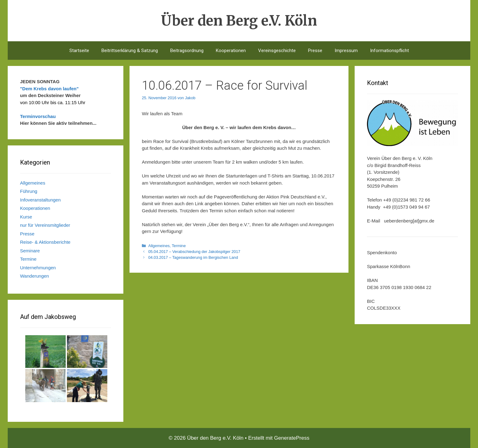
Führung (29, 191)
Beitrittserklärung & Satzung (130, 51)
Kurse (26, 217)
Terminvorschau (38, 116)
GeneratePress (292, 438)
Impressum (346, 51)
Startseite (79, 51)
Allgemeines (159, 246)
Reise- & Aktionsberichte (45, 242)
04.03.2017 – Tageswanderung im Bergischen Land (193, 257)
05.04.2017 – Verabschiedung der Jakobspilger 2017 (194, 252)
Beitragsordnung (187, 51)
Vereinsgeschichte (277, 51)
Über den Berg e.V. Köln (239, 21)
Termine (179, 246)
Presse (315, 51)
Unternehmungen (38, 268)
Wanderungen (35, 276)
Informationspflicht (389, 51)
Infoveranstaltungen (40, 200)
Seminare (30, 251)
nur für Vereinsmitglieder (45, 225)
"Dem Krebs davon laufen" (49, 89)
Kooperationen (231, 51)
